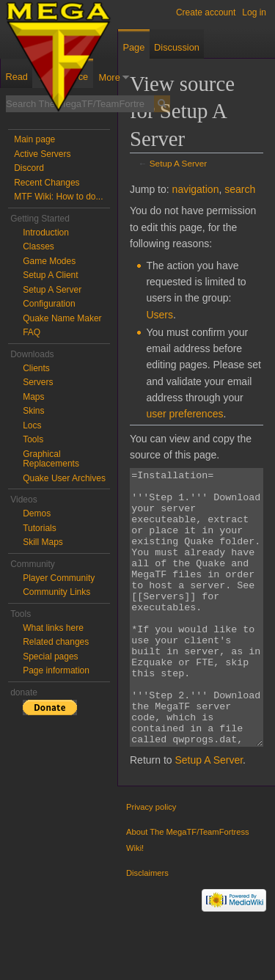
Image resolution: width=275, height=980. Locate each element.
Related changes (56, 642)
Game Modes (49, 261)
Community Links (56, 592)
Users (159, 315)
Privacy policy (151, 862)
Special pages (50, 657)
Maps (33, 397)
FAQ (32, 332)
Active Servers (42, 154)
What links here (53, 628)
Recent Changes (47, 183)
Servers (38, 382)
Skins (33, 411)
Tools (33, 439)
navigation (196, 189)
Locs (32, 425)
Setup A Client (50, 275)
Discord (29, 168)
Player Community (59, 578)
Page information (56, 670)
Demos (37, 513)
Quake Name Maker (62, 318)
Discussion (177, 47)
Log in (254, 12)
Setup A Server (178, 163)
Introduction (46, 233)
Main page (34, 139)
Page (133, 47)
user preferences (184, 414)
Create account (206, 12)
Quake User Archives (64, 478)
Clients (36, 368)
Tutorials (40, 528)
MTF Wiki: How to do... (58, 197)
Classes (38, 246)
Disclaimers (147, 928)
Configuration (49, 304)
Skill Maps (43, 542)
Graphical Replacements (51, 459)
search (240, 189)
